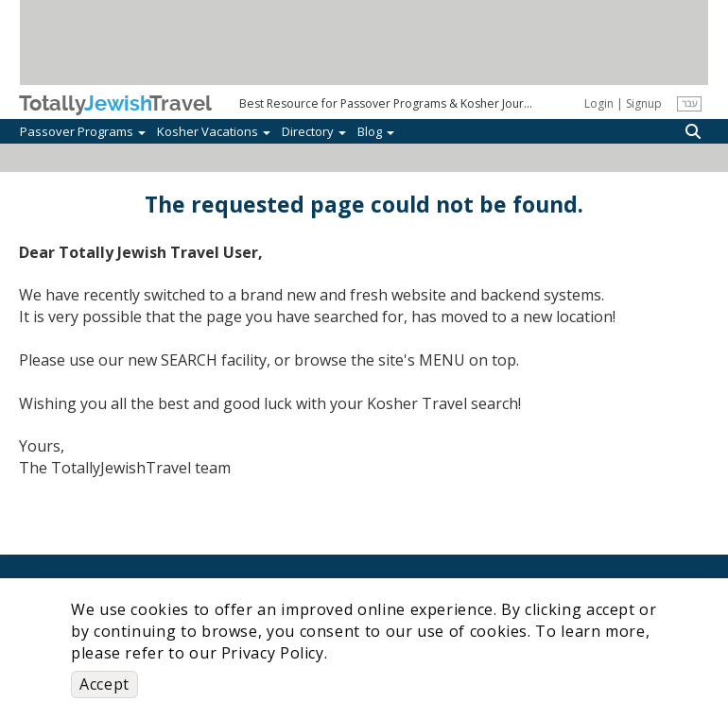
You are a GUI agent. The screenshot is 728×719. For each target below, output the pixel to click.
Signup (644, 103)
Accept (104, 684)
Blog (376, 131)
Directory (314, 131)
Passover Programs (83, 131)
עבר (689, 103)
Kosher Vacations (214, 131)
